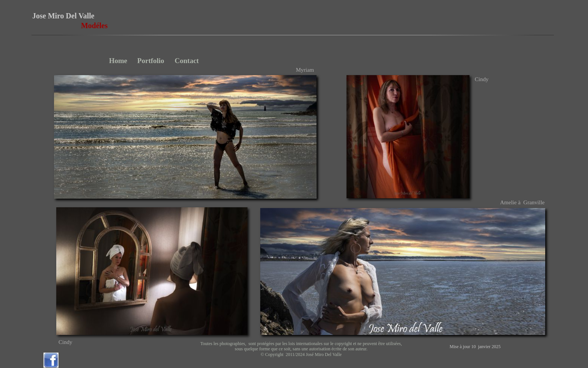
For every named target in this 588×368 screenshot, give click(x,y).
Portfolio (151, 61)
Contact (187, 61)
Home (118, 61)
